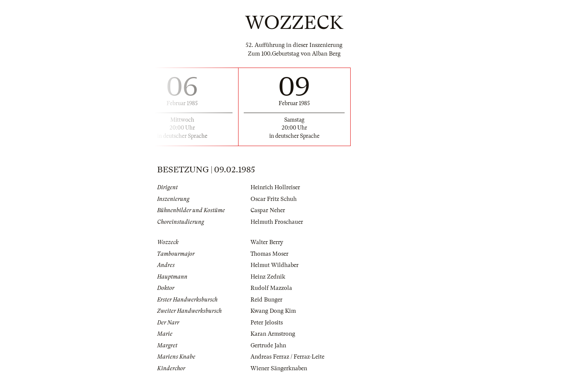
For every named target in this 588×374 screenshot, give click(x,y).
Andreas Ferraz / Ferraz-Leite (287, 357)
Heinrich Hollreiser (275, 187)
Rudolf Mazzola (271, 288)
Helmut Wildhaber (274, 265)
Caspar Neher (268, 210)
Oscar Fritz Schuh (274, 199)
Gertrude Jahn (268, 345)
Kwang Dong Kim (273, 311)
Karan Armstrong (273, 334)
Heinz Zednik (268, 277)
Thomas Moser (269, 254)
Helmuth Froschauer (277, 222)
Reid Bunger (266, 300)
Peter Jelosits (267, 323)
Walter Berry (267, 242)
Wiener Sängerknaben (279, 368)
